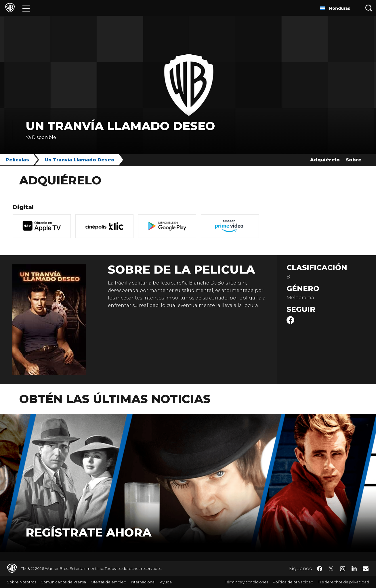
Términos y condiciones (247, 582)
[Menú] (26, 8)
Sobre (354, 160)
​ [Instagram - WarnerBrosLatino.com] (343, 569)
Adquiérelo (325, 160)
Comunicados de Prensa (63, 582)
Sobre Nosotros (21, 582)
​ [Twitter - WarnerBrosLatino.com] (331, 569)
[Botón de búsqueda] (369, 8)
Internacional (143, 582)
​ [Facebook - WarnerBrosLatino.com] (320, 569)
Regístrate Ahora (88, 532)
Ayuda (166, 582)
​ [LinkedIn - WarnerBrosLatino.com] (354, 568)
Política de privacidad (293, 582)
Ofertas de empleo (108, 582)
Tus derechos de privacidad (343, 582)
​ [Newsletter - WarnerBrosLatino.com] (366, 568)
